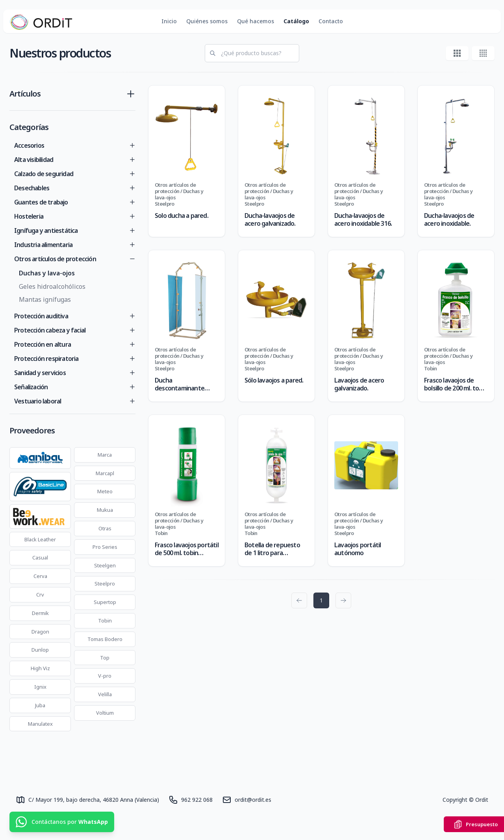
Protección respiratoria (46, 359)
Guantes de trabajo (41, 202)
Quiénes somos (207, 21)
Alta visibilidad (34, 160)
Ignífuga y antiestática (46, 230)
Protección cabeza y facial (50, 330)
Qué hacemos (256, 21)
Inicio (169, 21)
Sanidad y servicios (40, 373)
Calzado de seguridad (44, 174)
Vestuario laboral (38, 401)
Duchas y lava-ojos (47, 273)
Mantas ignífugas (45, 299)
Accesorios (29, 145)
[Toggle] (132, 145)
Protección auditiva (41, 316)
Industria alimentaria (43, 245)
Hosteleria (29, 216)
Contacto (331, 21)
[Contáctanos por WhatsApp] (62, 822)
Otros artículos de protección (55, 259)
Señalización (31, 387)
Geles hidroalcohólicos (52, 286)
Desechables (32, 188)
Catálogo (296, 21)
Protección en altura (43, 344)
